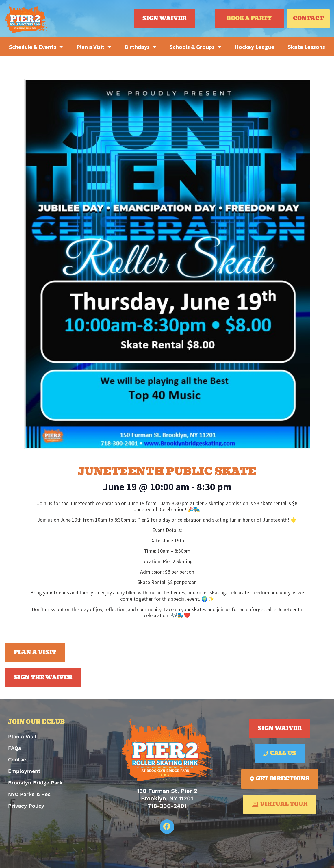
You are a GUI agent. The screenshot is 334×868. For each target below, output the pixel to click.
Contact (18, 759)
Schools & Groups (195, 47)
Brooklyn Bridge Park (35, 783)
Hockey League (255, 47)
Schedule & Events (36, 47)
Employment (24, 771)
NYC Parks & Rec (29, 794)
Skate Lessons (306, 47)
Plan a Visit (94, 47)
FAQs (15, 748)
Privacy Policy (26, 806)
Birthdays (140, 47)
